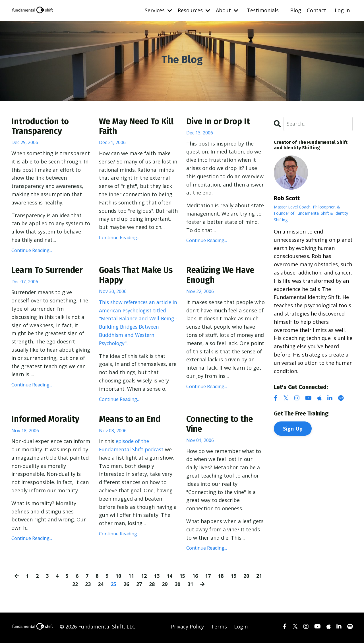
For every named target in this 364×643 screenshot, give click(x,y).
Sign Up (293, 428)
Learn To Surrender (49, 271)
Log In (342, 10)
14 (170, 578)
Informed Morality (47, 421)
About (227, 10)
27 (139, 586)
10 (119, 578)
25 (113, 586)
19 (234, 578)
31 (190, 586)
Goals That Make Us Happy (138, 277)
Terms (219, 629)
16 (195, 578)
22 (75, 586)
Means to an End (131, 421)
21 (259, 578)
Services (158, 10)
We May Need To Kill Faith (138, 127)
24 (100, 586)
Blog (296, 10)
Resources (194, 10)
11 (131, 578)
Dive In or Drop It (219, 122)
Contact (317, 10)
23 (88, 586)
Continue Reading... (32, 251)
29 (164, 586)
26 (126, 586)
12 (144, 578)
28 (152, 586)
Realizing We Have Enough (222, 277)
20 (247, 578)
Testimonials (263, 10)
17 (208, 578)
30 (177, 586)
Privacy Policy (187, 629)
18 (221, 578)
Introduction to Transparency (41, 127)
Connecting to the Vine (221, 426)
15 (183, 578)
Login (241, 629)
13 (157, 578)
